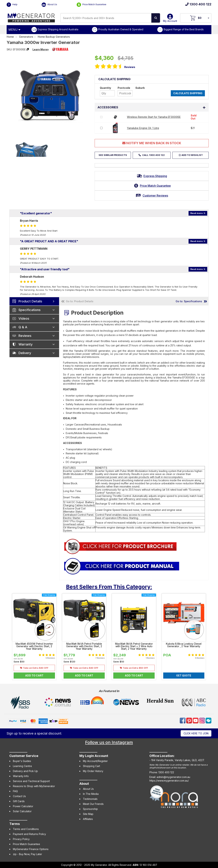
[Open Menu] (15, 30)
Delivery (25, 353)
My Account (170, 19)
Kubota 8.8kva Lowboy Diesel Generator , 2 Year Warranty (184, 645)
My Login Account (94, 756)
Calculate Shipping (188, 93)
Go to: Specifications (189, 301)
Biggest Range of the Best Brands (184, 29)
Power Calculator (23, 806)
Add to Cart (34, 675)
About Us (49, 5)
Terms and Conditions (26, 829)
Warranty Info (21, 776)
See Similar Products (113, 155)
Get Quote (184, 675)
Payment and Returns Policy (29, 834)
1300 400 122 (198, 4)
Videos (24, 318)
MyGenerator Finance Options (31, 849)
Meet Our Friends (93, 804)
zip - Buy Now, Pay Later (27, 854)
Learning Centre (22, 766)
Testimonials (90, 799)
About (84, 784)
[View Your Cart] (196, 18)
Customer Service (24, 756)
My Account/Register (95, 761)
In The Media (91, 794)
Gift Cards (19, 801)
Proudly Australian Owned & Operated (121, 29)
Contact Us (19, 796)
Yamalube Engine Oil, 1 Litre (143, 128)
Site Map (88, 814)
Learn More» (41, 49)
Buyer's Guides (22, 761)
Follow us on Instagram (109, 742)
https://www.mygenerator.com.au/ (169, 781)
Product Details (30, 301)
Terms (15, 824)
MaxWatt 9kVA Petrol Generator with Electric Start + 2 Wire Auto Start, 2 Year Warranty (134, 646)
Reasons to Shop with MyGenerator (34, 786)
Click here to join (196, 733)
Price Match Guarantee (91, 5)
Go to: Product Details (80, 301)
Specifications (30, 310)
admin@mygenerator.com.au (173, 777)
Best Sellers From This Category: (109, 587)
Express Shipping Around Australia (58, 29)
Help (12, 5)
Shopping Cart (91, 766)
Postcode (124, 88)
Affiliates (88, 819)
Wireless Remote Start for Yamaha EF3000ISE (154, 117)
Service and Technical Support (31, 781)
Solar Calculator (22, 811)
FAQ (15, 791)
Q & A (23, 327)
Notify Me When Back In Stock (152, 143)
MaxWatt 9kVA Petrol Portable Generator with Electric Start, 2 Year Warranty (84, 646)
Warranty (25, 344)
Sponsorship (90, 809)
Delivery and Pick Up (25, 771)
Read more (198, 213)
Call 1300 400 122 (153, 155)
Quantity (105, 88)
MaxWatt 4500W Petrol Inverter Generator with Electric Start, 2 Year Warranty (34, 646)
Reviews (130, 67)
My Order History (93, 771)
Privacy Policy (21, 839)
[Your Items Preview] (208, 18)
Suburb (140, 88)
